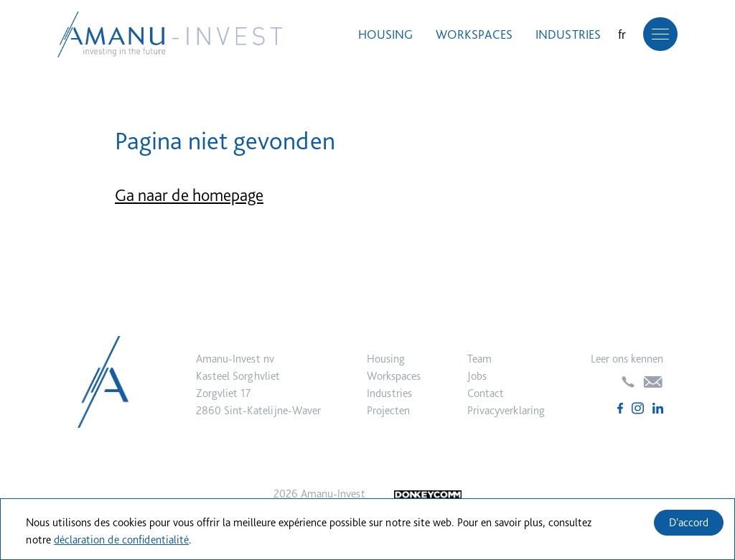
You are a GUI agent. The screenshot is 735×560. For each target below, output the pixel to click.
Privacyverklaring (506, 410)
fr (622, 34)
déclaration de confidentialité (121, 540)
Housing (385, 34)
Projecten (388, 410)
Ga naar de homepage (189, 195)
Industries (568, 34)
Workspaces (474, 34)
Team (479, 359)
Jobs (477, 376)
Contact (486, 393)
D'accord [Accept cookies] (689, 522)
